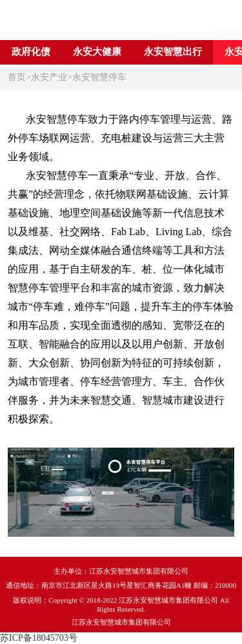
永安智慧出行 (173, 52)
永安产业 (49, 77)
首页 (17, 77)
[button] (231, 52)
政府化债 (31, 52)
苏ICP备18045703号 (39, 638)
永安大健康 (97, 52)
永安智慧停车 (99, 77)
